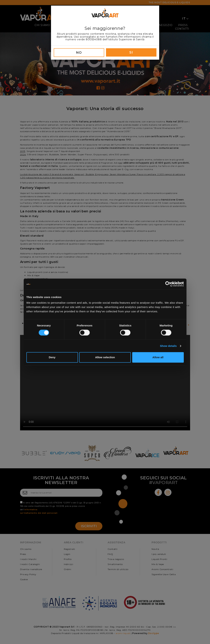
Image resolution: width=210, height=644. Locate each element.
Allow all (158, 357)
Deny (52, 357)
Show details (168, 346)
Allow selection (105, 357)
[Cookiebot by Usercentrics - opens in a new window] (168, 284)
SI (131, 52)
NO (79, 53)
